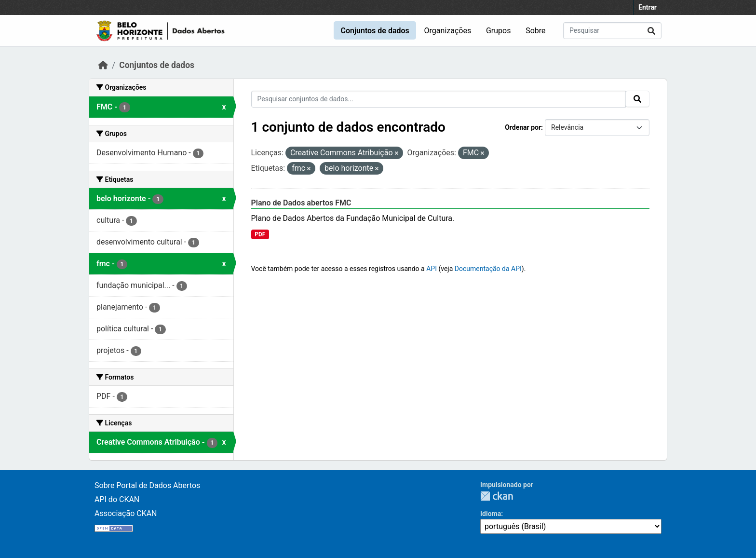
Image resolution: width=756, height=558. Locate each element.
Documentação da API (488, 269)
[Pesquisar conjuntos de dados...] (612, 31)
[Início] (103, 65)
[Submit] (651, 31)
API (432, 269)
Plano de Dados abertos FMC (301, 203)
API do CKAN (117, 499)
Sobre (535, 31)
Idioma (491, 514)
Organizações (448, 31)
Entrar (648, 7)
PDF (260, 234)
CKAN (497, 496)
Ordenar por (523, 127)
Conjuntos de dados (375, 31)
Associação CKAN (126, 513)
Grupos (499, 31)
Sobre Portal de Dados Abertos (147, 485)
